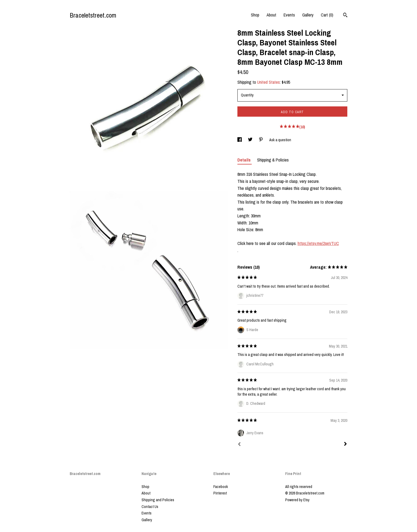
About (271, 15)
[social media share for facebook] (240, 140)
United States (268, 82)
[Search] (345, 16)
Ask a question (280, 140)
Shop (255, 15)
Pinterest (220, 493)
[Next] (345, 445)
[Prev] (239, 445)
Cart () (327, 15)
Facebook (221, 487)
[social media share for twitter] (251, 140)
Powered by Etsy (297, 500)
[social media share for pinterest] (261, 140)
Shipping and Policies (158, 500)
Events (289, 15)
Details (245, 160)
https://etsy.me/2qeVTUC (318, 243)
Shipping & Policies (273, 160)
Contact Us (150, 507)
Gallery (308, 15)
